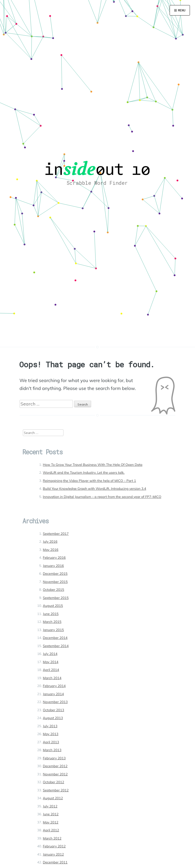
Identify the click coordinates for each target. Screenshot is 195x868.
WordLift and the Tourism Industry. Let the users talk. (84, 473)
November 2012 (55, 774)
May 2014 (51, 662)
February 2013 (54, 758)
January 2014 (53, 694)
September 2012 (56, 790)
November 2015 (55, 582)
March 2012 (52, 838)
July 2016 (50, 542)
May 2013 (51, 734)
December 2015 (55, 574)
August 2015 (53, 606)
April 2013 (51, 742)
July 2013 (50, 726)
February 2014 (54, 686)
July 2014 (50, 654)
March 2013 (52, 750)
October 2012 (54, 782)
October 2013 (54, 710)
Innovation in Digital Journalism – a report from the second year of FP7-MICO (102, 497)
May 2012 (51, 822)
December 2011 (55, 862)
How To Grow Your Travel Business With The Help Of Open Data (93, 465)
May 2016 (51, 550)
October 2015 (54, 590)
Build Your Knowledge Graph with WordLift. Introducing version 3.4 (95, 489)
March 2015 (52, 622)
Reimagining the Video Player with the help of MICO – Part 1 (90, 481)
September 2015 (56, 598)
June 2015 (51, 614)
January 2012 (53, 855)
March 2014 (52, 678)
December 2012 (55, 766)
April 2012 (51, 830)
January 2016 (53, 566)
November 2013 (55, 702)
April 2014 (51, 670)
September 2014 (56, 646)
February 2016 (54, 558)
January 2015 (53, 630)
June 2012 (51, 814)
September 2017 (56, 534)
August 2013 (53, 718)
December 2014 (55, 638)
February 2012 (54, 846)
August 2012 (53, 798)
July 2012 (50, 806)
